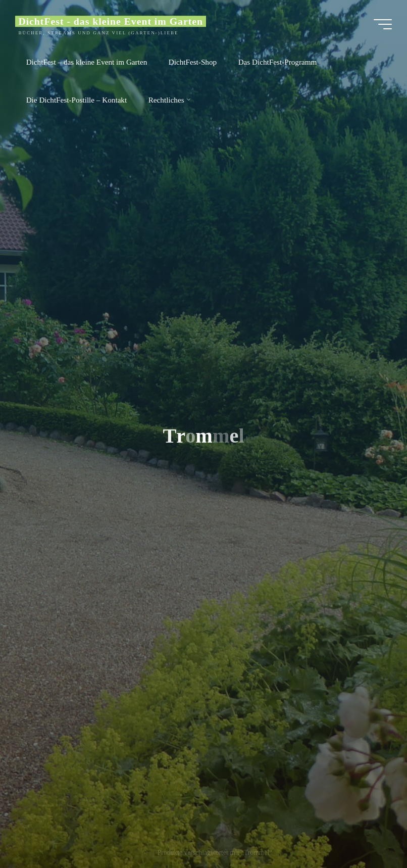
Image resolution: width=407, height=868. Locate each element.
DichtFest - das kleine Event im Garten (111, 21)
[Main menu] (383, 24)
